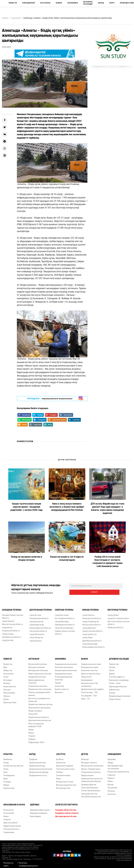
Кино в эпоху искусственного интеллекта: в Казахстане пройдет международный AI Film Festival (67, 507)
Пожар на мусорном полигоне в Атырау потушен (27, 559)
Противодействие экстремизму (115, 765)
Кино (5, 770)
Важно (59, 3)
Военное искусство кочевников (90, 683)
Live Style (61, 752)
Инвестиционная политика (40, 672)
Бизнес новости (62, 687)
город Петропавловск (64, 626)
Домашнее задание (65, 764)
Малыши (85, 757)
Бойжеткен (61, 761)
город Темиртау (36, 635)
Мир (5, 665)
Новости (13, 3)
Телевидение (9, 773)
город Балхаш (36, 639)
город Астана (35, 613)
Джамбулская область (92, 639)
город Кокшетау (36, 619)
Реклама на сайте (8, 862)
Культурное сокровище (119, 678)
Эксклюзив (112, 786)
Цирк (6, 777)
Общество (8, 669)
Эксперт (7, 688)
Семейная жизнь (63, 773)
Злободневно (29, 3)
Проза (112, 669)
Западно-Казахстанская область (12, 614)
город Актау (7, 626)
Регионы (111, 789)
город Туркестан (89, 632)
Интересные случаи (65, 780)
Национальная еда (37, 764)
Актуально (45, 3)
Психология (8, 808)
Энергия (7, 817)
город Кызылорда (90, 642)
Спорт (112, 3)
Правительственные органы (41, 702)
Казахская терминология (118, 770)
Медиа (6, 783)
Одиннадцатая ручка (118, 684)
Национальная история (91, 662)
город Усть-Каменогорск (118, 616)
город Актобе (8, 638)
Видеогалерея (87, 773)
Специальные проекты (91, 770)
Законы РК (33, 712)
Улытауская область (38, 629)
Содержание (9, 830)
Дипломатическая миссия (40, 718)
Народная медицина (39, 811)
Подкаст (111, 776)
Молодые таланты (89, 761)
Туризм (58, 681)
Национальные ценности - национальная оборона (92, 778)
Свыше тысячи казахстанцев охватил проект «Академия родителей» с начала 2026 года (26, 507)
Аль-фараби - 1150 (89, 694)
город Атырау (8, 632)
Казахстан (8, 662)
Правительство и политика (40, 687)
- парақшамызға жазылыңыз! (50, 398)
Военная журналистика (66, 783)
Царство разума (10, 821)
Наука (6, 814)
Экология (112, 792)
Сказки (112, 691)
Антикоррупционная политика (64, 676)
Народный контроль (63, 672)
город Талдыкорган (91, 619)
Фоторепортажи (63, 786)
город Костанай (62, 613)
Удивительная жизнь (12, 824)
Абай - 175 (85, 697)
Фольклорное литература (92, 764)
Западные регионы (12, 608)
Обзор (110, 779)
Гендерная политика (37, 675)
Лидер (110, 761)
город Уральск (8, 619)
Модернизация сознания (120, 694)
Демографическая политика (36, 679)
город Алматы (88, 613)
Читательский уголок (65, 767)
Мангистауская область (12, 622)
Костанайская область (65, 616)
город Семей (113, 613)
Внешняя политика (37, 665)
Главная (5, 18)
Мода (58, 777)
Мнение (7, 681)
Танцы (6, 761)
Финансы (59, 690)
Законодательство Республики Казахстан (91, 793)
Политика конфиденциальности (28, 862)
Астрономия (9, 811)
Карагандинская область (40, 626)
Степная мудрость (117, 675)
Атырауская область (11, 629)
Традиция (33, 757)
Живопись (8, 757)
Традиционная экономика (66, 662)
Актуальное (8, 672)
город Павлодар (62, 619)
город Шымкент (89, 626)
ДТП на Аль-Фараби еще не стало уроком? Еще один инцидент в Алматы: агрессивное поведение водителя (108, 509)
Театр (6, 767)
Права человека (35, 709)
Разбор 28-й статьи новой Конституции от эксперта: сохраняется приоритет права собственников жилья (108, 562)
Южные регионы (90, 608)
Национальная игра (37, 761)
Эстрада (7, 780)
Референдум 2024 (36, 740)
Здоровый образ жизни (40, 808)
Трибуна (32, 737)
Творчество (114, 662)
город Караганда (37, 623)
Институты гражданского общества (39, 698)
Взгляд (110, 783)
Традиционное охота (38, 773)
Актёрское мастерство (13, 764)
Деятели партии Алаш (91, 672)
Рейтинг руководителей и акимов (39, 692)
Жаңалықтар (16, 18)
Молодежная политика (38, 669)
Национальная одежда (39, 770)
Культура (8, 752)
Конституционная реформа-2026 (36, 723)
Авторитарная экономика (66, 669)
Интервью (8, 678)
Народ (101, 3)
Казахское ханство (89, 669)
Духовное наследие (88, 3)
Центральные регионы (41, 608)
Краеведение (87, 678)
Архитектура (9, 786)
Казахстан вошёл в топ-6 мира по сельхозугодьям (67, 559)
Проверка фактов (89, 783)
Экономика (73, 3)
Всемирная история (90, 665)
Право (31, 728)
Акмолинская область (39, 616)
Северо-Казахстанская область (65, 630)
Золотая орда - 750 (89, 690)
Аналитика (59, 684)
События (111, 773)
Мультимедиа (9, 691)
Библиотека (114, 688)
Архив (6, 697)
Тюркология (86, 675)
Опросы (7, 694)
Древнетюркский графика (92, 687)
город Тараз (87, 635)
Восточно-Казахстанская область (118, 621)
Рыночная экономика (64, 665)
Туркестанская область (92, 629)
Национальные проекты (39, 715)
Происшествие (10, 700)
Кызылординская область (93, 645)
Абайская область (115, 626)
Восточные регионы (117, 608)
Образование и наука (14, 803)
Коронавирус (35, 814)
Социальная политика (38, 684)
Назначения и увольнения (39, 706)
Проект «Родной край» (91, 767)
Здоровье (112, 757)
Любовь (59, 770)
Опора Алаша (115, 697)
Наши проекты (10, 684)
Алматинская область (92, 616)
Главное (32, 734)
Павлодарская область (65, 623)
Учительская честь (11, 827)
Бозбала (60, 757)
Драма (112, 672)
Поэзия (112, 665)
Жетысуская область (91, 623)
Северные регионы (64, 608)
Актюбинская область (11, 635)
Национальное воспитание (41, 767)
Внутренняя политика (38, 662)
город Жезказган (37, 632)
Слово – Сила (115, 681)
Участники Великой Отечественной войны (91, 787)
